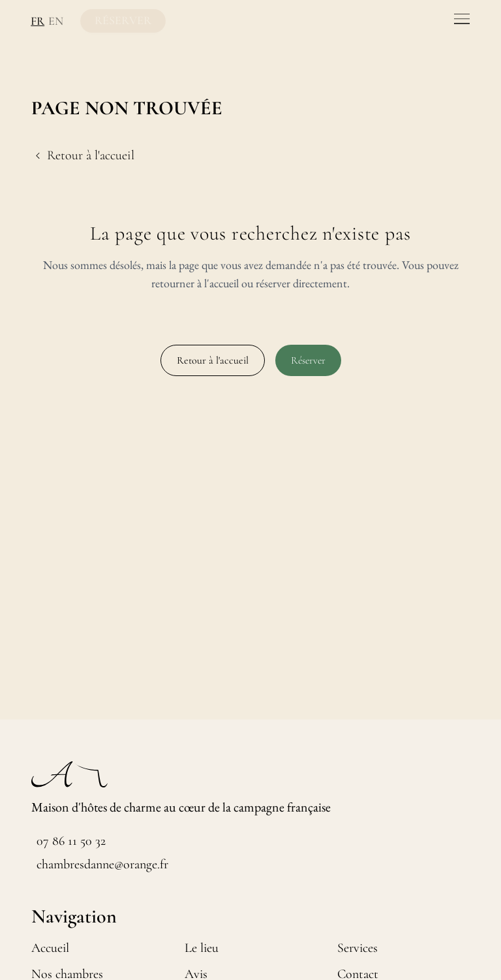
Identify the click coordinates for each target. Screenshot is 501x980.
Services (357, 948)
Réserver (308, 360)
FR (36, 21)
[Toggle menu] (462, 19)
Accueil (50, 948)
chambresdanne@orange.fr (102, 864)
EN (53, 21)
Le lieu (202, 948)
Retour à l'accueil (213, 360)
